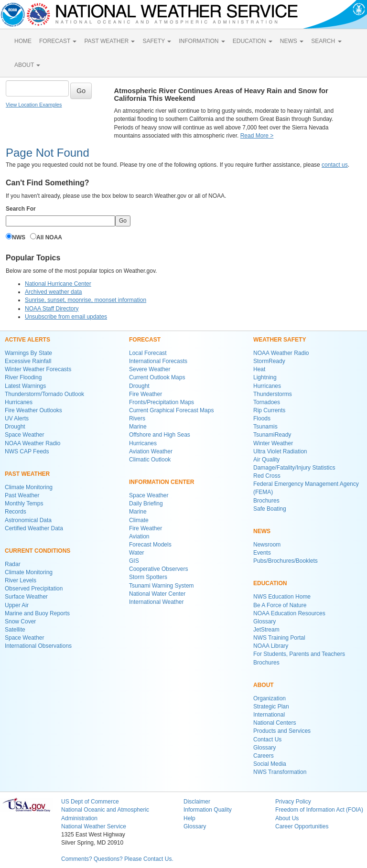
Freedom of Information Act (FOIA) (319, 810)
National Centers (275, 723)
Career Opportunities (302, 826)
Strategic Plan (271, 707)
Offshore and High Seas (160, 435)
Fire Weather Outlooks (33, 410)
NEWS (292, 41)
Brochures (266, 501)
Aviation (139, 536)
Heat (259, 369)
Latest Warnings (25, 386)
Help (189, 818)
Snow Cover (20, 622)
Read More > (257, 136)
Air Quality (266, 460)
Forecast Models (150, 545)
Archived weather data (53, 292)
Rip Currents (269, 410)
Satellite (15, 630)
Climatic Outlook (150, 460)
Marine (138, 427)
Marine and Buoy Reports (37, 613)
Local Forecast (148, 353)
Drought (15, 427)
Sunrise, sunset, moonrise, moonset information (86, 300)
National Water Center (157, 594)
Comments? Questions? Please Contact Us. (117, 859)
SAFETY (157, 41)
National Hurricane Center (58, 284)
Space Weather (25, 435)
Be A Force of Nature (280, 605)
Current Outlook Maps (157, 377)
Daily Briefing (146, 504)
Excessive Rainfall (28, 361)
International (269, 715)
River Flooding (23, 377)
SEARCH (326, 41)
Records (16, 512)
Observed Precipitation (34, 589)
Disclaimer (197, 802)
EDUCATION (253, 41)
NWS (19, 237)
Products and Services (282, 731)
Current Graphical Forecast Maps (171, 410)
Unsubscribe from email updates (66, 317)
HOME (23, 41)
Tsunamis (265, 427)
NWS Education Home (282, 597)
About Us (287, 818)
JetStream (266, 630)
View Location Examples (34, 105)
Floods (262, 418)
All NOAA (49, 237)
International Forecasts (158, 361)
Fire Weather (146, 394)
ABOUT (27, 65)
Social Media (270, 764)
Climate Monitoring (29, 487)
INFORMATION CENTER (162, 482)
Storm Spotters (148, 577)
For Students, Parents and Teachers (299, 654)
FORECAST (58, 41)
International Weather (157, 602)
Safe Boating (270, 509)
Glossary (264, 622)
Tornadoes (267, 402)
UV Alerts (17, 418)
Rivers (137, 418)
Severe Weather (150, 369)
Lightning (265, 377)
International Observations (38, 646)
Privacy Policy (293, 802)
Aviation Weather (151, 451)
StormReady (269, 361)
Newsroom (267, 545)
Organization (270, 698)
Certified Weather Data (34, 528)
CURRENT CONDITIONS (38, 551)
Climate (139, 520)
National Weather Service (94, 826)
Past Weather (22, 495)
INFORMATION (202, 41)
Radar (13, 564)
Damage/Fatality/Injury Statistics (294, 468)
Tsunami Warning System (162, 586)
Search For (21, 209)
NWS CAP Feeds (27, 451)
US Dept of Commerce (90, 802)
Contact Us (267, 739)
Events (262, 553)
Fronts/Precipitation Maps (162, 402)
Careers (264, 756)
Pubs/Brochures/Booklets (286, 561)
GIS (134, 561)
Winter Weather (273, 443)
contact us (335, 165)
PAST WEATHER (109, 41)
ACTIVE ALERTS (27, 340)
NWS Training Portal (279, 638)
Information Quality (208, 810)
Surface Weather (26, 597)
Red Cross (267, 476)
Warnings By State (28, 353)
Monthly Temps (24, 504)
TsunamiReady (272, 435)
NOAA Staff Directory (52, 309)
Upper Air (17, 605)
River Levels (21, 580)
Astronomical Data (28, 520)
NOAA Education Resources (289, 613)
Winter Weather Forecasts (38, 369)
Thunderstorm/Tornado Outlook (44, 394)
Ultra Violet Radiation (280, 451)
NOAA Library (271, 646)
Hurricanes (19, 402)
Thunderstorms (273, 394)
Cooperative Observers (158, 569)
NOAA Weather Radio (33, 443)
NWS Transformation (280, 772)
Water (137, 553)
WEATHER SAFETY (280, 340)
